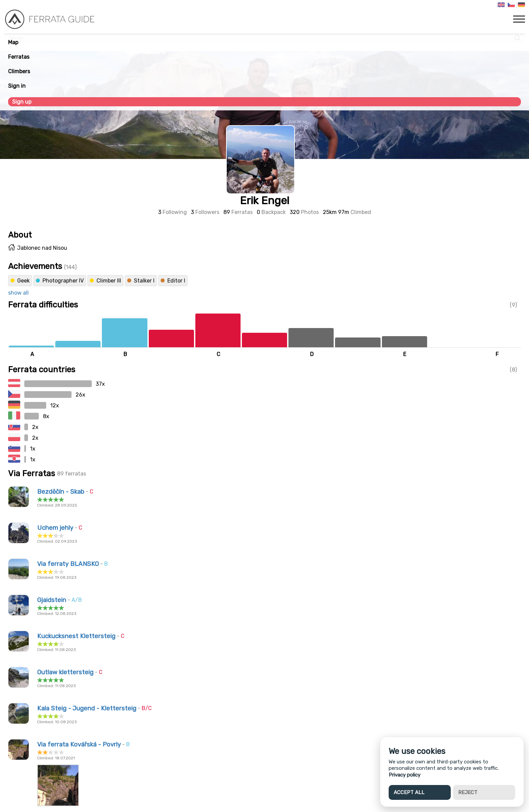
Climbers (19, 71)
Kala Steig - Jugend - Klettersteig (87, 708)
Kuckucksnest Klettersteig (76, 636)
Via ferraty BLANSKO (68, 564)
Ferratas (19, 57)
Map (13, 42)
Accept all (409, 792)
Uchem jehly (55, 528)
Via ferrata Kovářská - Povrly (79, 745)
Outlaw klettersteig (65, 672)
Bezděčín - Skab (61, 492)
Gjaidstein (52, 600)
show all (18, 293)
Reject (468, 792)
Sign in (17, 86)
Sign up (22, 102)
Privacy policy (405, 775)
